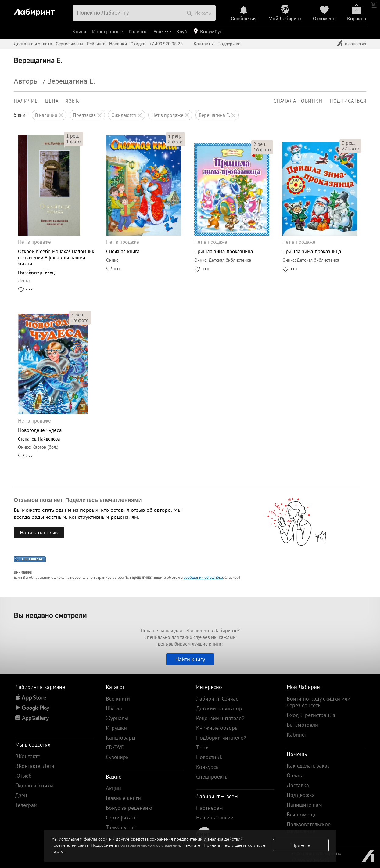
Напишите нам (304, 805)
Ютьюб (23, 776)
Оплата (295, 775)
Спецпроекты (212, 777)
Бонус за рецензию (129, 808)
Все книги (118, 699)
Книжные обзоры (217, 728)
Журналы (117, 718)
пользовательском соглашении (149, 845)
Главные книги (123, 798)
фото (73, 141)
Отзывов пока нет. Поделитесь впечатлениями (78, 500)
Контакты (204, 44)
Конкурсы (208, 767)
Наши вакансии (215, 818)
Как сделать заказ (308, 766)
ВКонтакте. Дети (35, 766)
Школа (114, 708)
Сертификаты (70, 44)
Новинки (118, 44)
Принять (301, 845)
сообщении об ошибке (203, 577)
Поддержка (229, 44)
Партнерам (210, 808)
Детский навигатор (219, 708)
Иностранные (108, 32)
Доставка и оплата (33, 44)
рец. (73, 136)
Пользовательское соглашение (309, 828)
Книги (79, 32)
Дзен (21, 795)
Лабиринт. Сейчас (217, 699)
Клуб (182, 32)
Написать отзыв (39, 532)
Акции (113, 788)
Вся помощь (301, 814)
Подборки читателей (221, 738)
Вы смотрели (302, 725)
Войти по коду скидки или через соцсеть (319, 702)
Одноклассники (34, 785)
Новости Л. (209, 757)
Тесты (203, 747)
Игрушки (116, 728)
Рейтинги (96, 44)
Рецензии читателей (220, 718)
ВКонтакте (28, 756)
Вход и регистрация (311, 715)
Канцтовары (121, 738)
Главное (138, 32)
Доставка (298, 785)
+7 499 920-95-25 (166, 44)
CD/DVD (115, 747)
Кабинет (297, 735)
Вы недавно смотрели (50, 615)
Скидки (138, 44)
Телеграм (26, 805)
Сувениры (118, 757)
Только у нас (121, 827)
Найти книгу (190, 659)
